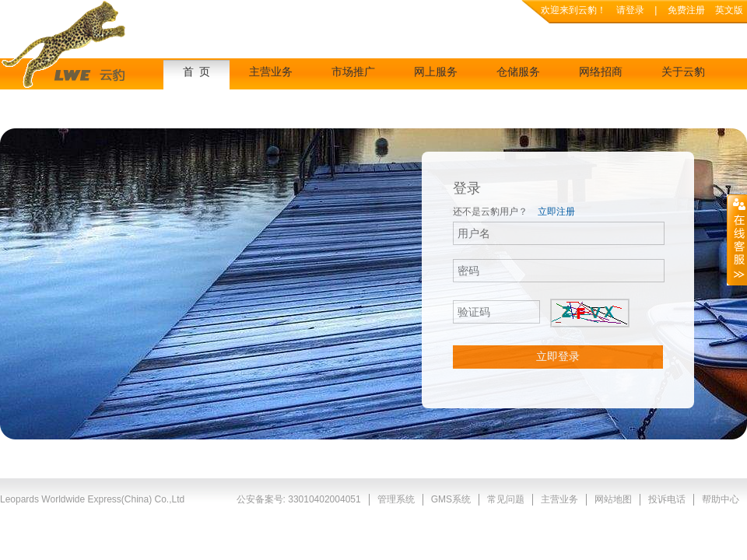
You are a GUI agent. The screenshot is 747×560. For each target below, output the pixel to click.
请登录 (630, 10)
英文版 (729, 10)
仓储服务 (518, 72)
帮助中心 (721, 499)
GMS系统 (451, 499)
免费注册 (687, 10)
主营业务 (271, 72)
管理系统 (396, 499)
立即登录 (558, 356)
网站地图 (613, 499)
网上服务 (436, 72)
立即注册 (556, 212)
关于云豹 (683, 72)
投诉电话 (667, 499)
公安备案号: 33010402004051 (299, 499)
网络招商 (601, 72)
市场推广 (353, 72)
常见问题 (506, 499)
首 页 (196, 72)
